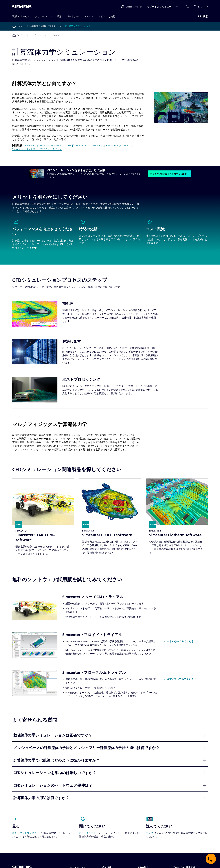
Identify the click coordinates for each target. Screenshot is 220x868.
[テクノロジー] (27, 35)
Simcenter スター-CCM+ (36, 145)
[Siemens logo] (22, 7)
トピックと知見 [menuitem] (107, 16)
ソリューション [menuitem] (43, 16)
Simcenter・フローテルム (90, 145)
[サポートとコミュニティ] (163, 7)
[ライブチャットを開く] (211, 859)
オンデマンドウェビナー (26, 833)
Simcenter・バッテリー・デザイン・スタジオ (37, 149)
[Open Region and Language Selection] (132, 7)
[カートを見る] (188, 7)
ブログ (150, 833)
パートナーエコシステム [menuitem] (80, 16)
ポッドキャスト (88, 833)
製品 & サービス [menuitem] (21, 16)
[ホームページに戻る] (14, 35)
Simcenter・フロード (62, 145)
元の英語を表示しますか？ (78, 26)
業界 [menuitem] (59, 16)
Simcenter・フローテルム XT (121, 145)
